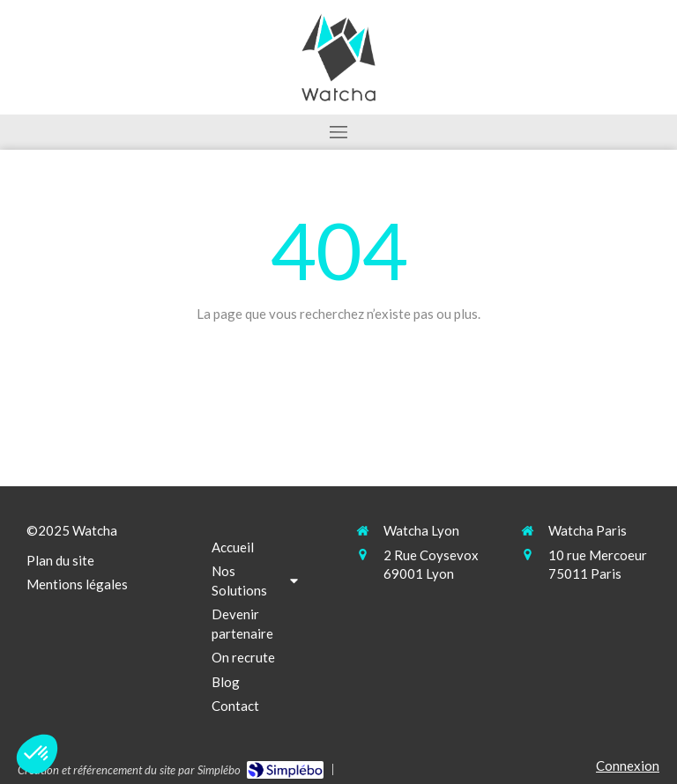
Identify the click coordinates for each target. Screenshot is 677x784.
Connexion (628, 766)
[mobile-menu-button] (338, 132)
